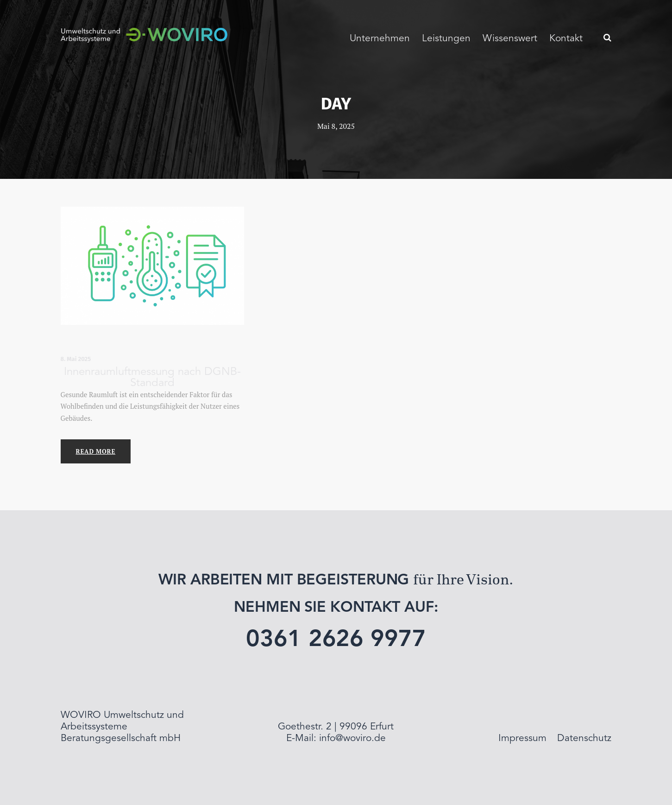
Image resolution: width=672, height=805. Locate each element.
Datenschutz (584, 738)
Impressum (522, 738)
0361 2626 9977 (336, 640)
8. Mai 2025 (76, 359)
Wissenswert (510, 39)
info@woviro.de (352, 738)
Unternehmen (380, 39)
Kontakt (566, 39)
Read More (96, 451)
